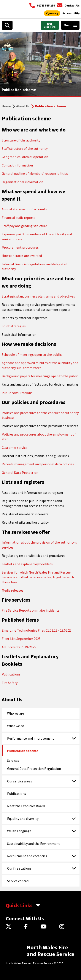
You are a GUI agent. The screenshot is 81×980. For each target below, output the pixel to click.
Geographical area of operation (25, 157)
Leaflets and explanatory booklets (27, 564)
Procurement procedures (20, 247)
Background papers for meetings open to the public (40, 376)
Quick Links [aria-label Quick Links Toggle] (19, 905)
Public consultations (17, 393)
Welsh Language (19, 831)
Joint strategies (14, 326)
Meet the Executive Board (26, 806)
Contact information (17, 165)
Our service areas (20, 781)
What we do (16, 726)
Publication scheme (23, 751)
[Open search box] (7, 25)
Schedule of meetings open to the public (32, 354)
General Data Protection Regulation (34, 769)
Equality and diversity (23, 819)
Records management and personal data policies (38, 464)
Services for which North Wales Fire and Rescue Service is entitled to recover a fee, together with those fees (38, 577)
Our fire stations (19, 868)
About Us (23, 106)
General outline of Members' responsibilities (35, 173)
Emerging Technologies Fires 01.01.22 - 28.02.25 (37, 630)
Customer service (14, 448)
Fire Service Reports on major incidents (31, 610)
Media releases (13, 590)
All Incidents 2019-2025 (19, 647)
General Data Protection (20, 473)
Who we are (16, 713)
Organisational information (22, 182)
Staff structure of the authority (25, 148)
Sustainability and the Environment (33, 844)
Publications (11, 674)
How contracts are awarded (22, 256)
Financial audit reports (18, 218)
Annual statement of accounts (24, 209)
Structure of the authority (21, 140)
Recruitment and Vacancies (27, 856)
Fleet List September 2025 (21, 639)
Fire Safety (10, 683)
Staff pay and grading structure (24, 226)
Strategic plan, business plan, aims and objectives (38, 296)
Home (6, 106)
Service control (18, 881)
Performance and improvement (31, 738)
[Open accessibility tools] (71, 13)
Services (13, 760)
